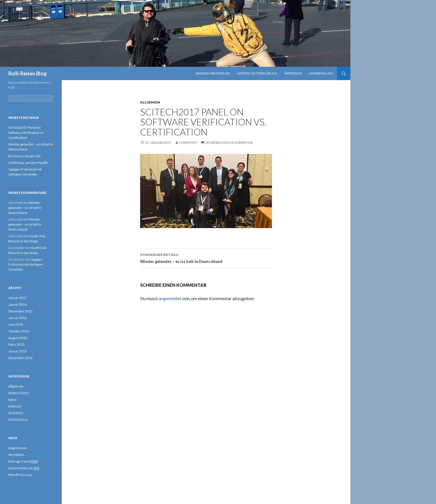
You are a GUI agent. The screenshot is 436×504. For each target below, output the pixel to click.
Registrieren (18, 448)
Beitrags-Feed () (23, 461)
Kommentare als (24, 468)
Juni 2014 (16, 324)
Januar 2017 (18, 298)
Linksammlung (321, 73)
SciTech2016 (18, 420)
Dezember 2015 (20, 311)
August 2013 (18, 338)
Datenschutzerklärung (257, 73)
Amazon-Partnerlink (213, 73)
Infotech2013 (18, 393)
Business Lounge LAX (24, 156)
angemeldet (170, 298)
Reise (13, 400)
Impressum (293, 73)
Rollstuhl (15, 406)
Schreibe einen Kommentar (229, 143)
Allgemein (150, 102)
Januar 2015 (18, 318)
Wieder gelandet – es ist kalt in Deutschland (206, 258)
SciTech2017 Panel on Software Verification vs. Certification (26, 133)
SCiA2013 (16, 413)
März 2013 (16, 344)
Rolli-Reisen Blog (28, 73)
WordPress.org (20, 475)
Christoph (188, 143)
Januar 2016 (18, 304)
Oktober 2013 (19, 331)
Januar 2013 (18, 351)
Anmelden (16, 455)
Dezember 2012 (20, 358)
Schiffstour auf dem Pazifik (28, 163)
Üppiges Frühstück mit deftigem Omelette (26, 264)
